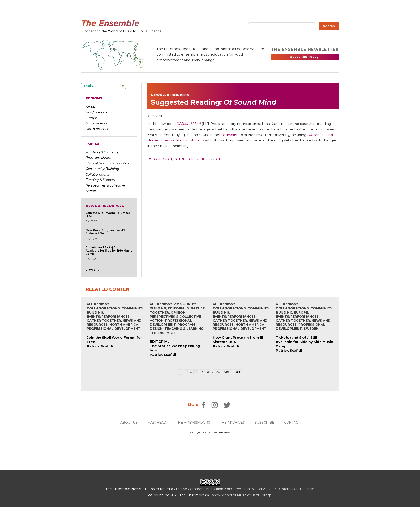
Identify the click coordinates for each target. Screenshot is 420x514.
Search (329, 26)
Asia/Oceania (96, 112)
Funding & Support (101, 180)
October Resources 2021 (200, 159)
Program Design (99, 158)
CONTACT (296, 423)
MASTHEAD (155, 423)
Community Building (102, 169)
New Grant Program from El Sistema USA (105, 232)
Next (228, 372)
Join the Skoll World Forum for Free (108, 214)
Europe (91, 118)
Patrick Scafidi (100, 346)
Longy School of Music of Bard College (241, 495)
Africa (90, 107)
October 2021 (160, 159)
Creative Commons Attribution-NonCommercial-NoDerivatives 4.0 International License (244, 489)
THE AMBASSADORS (193, 423)
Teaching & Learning (102, 152)
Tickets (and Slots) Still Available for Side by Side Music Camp (109, 250)
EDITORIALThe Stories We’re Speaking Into (175, 346)
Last (239, 372)
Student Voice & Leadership (107, 163)
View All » (92, 270)
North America (97, 129)
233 (218, 372)
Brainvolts (230, 135)
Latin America (97, 123)
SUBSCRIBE (267, 423)
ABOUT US (126, 423)
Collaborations (97, 174)
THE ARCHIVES (234, 423)
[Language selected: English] (104, 86)
